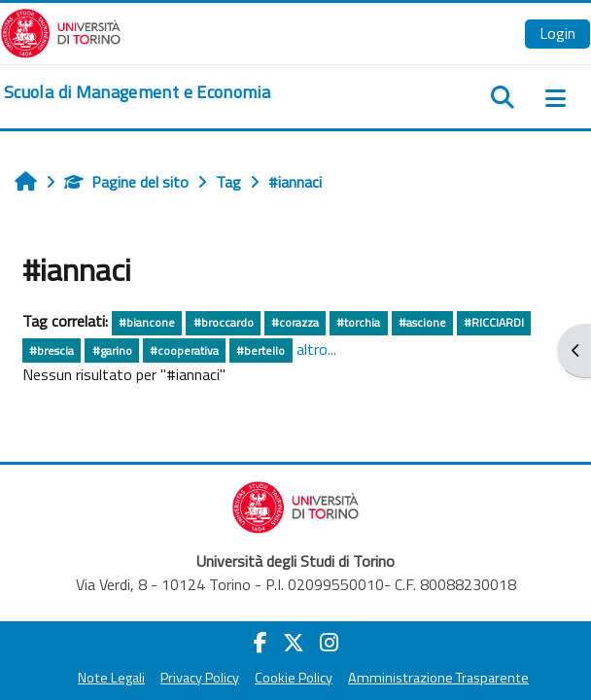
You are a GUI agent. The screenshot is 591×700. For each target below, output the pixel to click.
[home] (137, 92)
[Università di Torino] (61, 31)
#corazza (295, 322)
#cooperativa (184, 350)
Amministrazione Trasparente (438, 678)
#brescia (52, 350)
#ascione (422, 322)
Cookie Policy (294, 678)
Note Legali (111, 678)
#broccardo (224, 322)
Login (557, 33)
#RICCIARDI (494, 322)
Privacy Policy (200, 678)
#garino (112, 350)
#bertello (261, 350)
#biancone (147, 322)
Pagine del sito (126, 182)
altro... (316, 349)
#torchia (358, 322)
